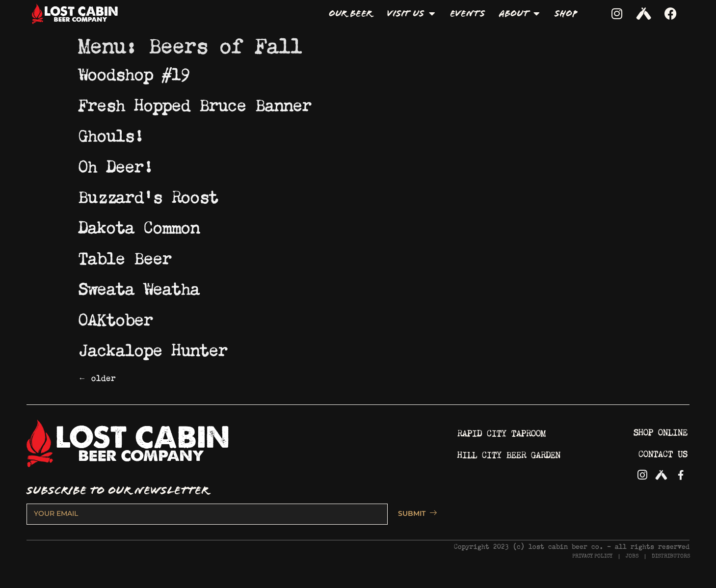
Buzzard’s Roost (148, 194)
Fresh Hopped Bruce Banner (195, 103)
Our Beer (350, 13)
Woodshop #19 (134, 72)
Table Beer (125, 256)
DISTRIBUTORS (671, 556)
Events (467, 13)
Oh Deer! (116, 164)
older (97, 376)
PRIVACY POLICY (592, 556)
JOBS (632, 556)
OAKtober (116, 317)
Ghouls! (111, 133)
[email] (207, 514)
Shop (566, 13)
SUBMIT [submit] (413, 513)
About (519, 14)
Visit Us (411, 14)
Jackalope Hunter (153, 347)
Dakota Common (139, 225)
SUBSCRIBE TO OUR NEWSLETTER (118, 491)
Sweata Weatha (139, 286)
